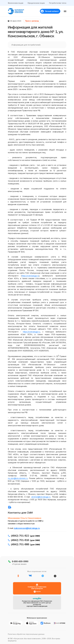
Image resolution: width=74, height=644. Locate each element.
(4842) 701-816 (20, 540)
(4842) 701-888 (20, 544)
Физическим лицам (16, 3)
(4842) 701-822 (20, 536)
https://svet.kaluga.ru (30, 276)
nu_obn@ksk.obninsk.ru (18, 478)
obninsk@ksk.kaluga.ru (41, 497)
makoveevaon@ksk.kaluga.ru (27, 528)
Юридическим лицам (36, 3)
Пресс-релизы (32, 21)
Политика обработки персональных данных (26, 634)
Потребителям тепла (58, 3)
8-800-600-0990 (20, 561)
